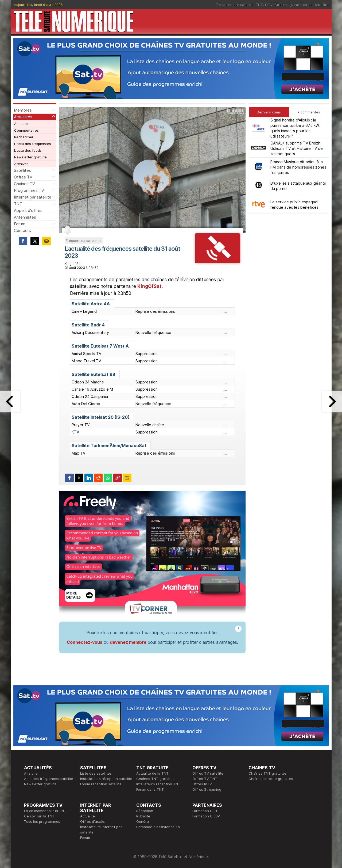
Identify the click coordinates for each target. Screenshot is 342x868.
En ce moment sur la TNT (45, 811)
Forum (20, 224)
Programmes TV (29, 190)
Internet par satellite (311, 5)
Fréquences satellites (84, 241)
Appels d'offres (28, 210)
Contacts (22, 231)
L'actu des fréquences (33, 144)
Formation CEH (205, 811)
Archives (21, 164)
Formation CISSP (206, 816)
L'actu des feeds (28, 150)
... (225, 311)
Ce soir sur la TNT (39, 816)
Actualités (23, 117)
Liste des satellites (96, 773)
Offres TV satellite (208, 773)
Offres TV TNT (205, 779)
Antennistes (25, 217)
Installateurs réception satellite (106, 779)
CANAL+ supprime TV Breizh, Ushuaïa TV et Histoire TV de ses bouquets (297, 148)
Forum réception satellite (101, 784)
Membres (23, 110)
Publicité (143, 816)
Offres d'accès (92, 821)
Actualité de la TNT (152, 773)
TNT (259, 5)
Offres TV (23, 177)
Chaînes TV (24, 184)
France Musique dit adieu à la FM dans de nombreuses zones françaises (298, 167)
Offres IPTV (202, 784)
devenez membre (128, 642)
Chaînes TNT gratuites (155, 779)
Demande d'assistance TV (158, 827)
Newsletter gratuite (30, 157)
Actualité (88, 816)
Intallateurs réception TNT (158, 784)
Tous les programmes (42, 821)
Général (143, 821)
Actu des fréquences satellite (49, 779)
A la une (21, 124)
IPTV (269, 5)
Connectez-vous (85, 642)
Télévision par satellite (235, 5)
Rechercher (24, 137)
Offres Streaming (207, 789)
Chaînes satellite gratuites (271, 779)
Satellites (22, 170)
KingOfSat (149, 286)
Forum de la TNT (150, 789)
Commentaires (26, 130)
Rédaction (145, 811)
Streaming (283, 5)
